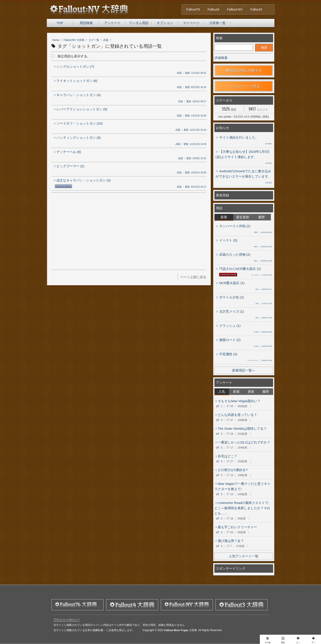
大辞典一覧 (217, 23)
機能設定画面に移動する (244, 70)
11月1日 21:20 (263, 304)
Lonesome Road (228, 275)
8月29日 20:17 (263, 290)
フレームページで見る (244, 86)
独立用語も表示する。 (71, 56)
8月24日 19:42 (260, 361)
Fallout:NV (235, 9)
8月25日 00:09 (263, 347)
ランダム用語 (139, 23)
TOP (60, 23)
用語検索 (86, 23)
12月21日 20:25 (263, 247)
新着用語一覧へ (244, 370)
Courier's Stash (63, 186)
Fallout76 (193, 9)
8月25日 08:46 (263, 332)
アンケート (112, 23)
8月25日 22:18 (263, 318)
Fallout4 (214, 9)
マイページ (191, 23)
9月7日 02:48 (262, 275)
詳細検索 (221, 58)
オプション (165, 23)
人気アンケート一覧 (244, 556)
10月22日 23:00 (263, 261)
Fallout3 (256, 9)
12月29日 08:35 (263, 233)
